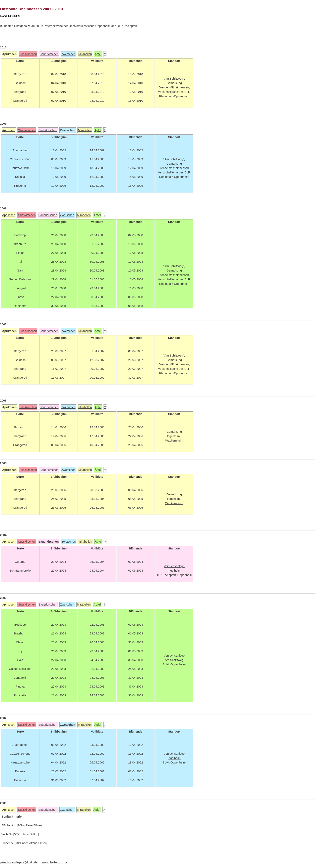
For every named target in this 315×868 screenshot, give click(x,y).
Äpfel (98, 54)
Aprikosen (9, 130)
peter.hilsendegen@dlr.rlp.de (19, 862)
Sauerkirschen (49, 54)
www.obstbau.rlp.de (54, 862)
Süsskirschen (28, 54)
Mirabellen (85, 54)
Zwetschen (69, 54)
